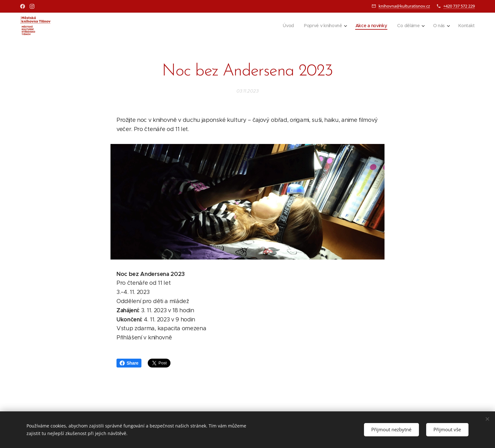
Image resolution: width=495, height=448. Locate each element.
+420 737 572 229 (459, 6)
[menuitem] (287, 26)
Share (129, 363)
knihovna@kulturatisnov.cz (404, 6)
